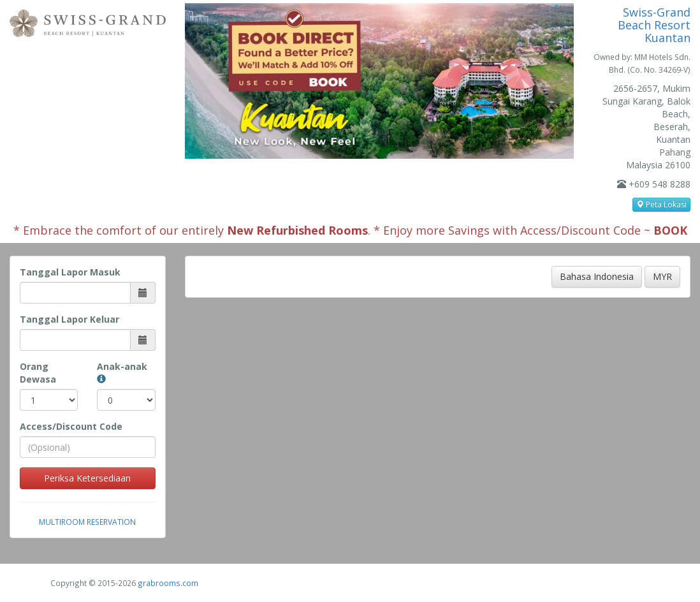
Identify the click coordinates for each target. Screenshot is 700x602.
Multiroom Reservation (87, 522)
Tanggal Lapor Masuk (70, 272)
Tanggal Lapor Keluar (69, 319)
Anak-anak (122, 372)
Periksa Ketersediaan (87, 478)
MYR (662, 276)
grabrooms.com (168, 583)
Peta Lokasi (661, 204)
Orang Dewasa (38, 373)
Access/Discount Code (71, 426)
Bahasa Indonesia (597, 276)
